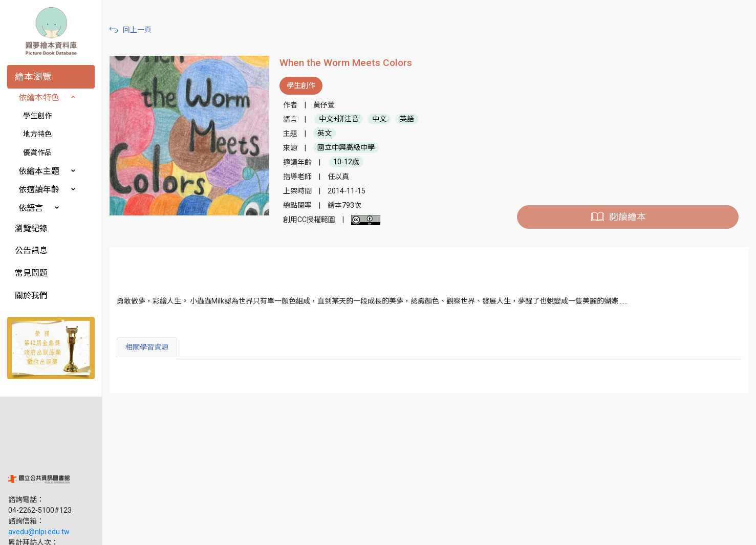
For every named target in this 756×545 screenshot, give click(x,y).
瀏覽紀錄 (31, 228)
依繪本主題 (39, 171)
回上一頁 (137, 30)
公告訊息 (31, 250)
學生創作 (37, 116)
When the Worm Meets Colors (346, 63)
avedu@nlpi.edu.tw (39, 465)
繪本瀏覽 (33, 77)
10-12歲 (346, 162)
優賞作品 (37, 152)
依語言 (31, 208)
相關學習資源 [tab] (147, 347)
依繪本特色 (39, 97)
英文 (325, 134)
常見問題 (31, 273)
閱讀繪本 (628, 217)
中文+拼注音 (339, 119)
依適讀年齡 (39, 190)
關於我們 (31, 296)
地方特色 (37, 134)
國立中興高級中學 (346, 148)
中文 (379, 119)
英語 (407, 119)
